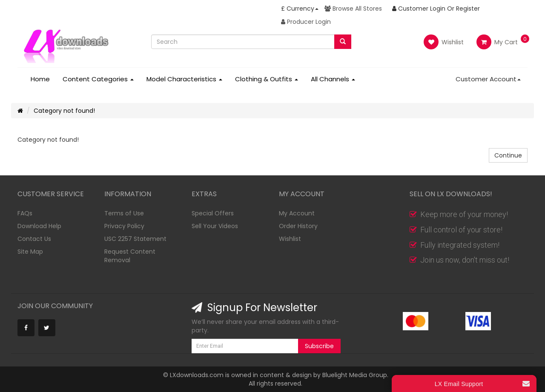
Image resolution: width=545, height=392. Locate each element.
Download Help (39, 226)
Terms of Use (124, 213)
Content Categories (98, 79)
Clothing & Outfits (267, 79)
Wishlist (444, 42)
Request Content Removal (130, 256)
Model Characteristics (184, 79)
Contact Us (34, 239)
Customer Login (419, 9)
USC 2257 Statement (135, 239)
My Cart (497, 42)
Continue (508, 155)
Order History (298, 226)
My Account (297, 213)
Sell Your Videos (215, 226)
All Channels (333, 79)
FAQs (25, 213)
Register (468, 9)
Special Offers (213, 213)
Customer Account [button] (488, 79)
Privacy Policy (124, 226)
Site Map (30, 252)
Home (40, 79)
